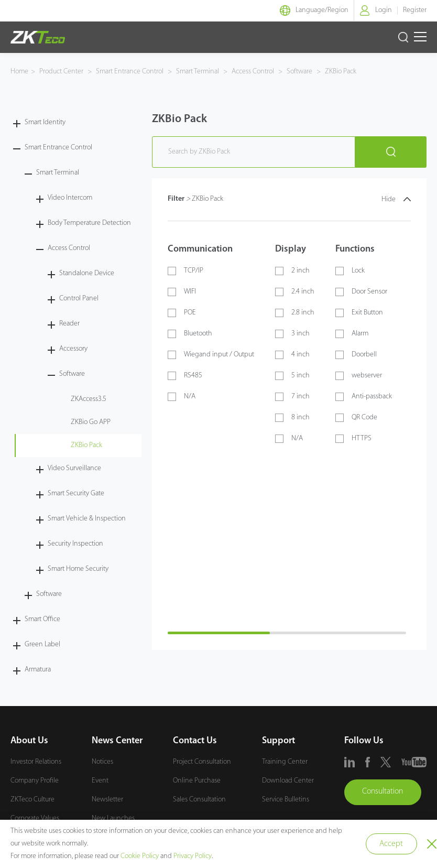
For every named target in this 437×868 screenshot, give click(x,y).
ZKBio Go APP (91, 422)
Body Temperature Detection (89, 223)
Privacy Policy (193, 856)
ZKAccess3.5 (89, 399)
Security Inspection (75, 544)
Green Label (42, 644)
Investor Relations (36, 762)
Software (299, 72)
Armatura (38, 670)
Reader (69, 324)
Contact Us (195, 741)
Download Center (288, 781)
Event (100, 781)
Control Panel (79, 299)
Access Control (253, 72)
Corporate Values (35, 818)
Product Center (62, 72)
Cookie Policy (140, 856)
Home (19, 72)
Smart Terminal (198, 72)
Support (278, 741)
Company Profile (35, 781)
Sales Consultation (199, 800)
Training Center (285, 762)
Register (415, 10)
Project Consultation (202, 762)
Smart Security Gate (76, 493)
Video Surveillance (74, 468)
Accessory (73, 349)
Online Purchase (197, 781)
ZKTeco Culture (32, 800)
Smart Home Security (78, 569)
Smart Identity (45, 122)
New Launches (113, 818)
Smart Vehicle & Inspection (87, 519)
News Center (117, 741)
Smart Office (42, 619)
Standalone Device (87, 273)
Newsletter (107, 800)
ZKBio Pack (340, 72)
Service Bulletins (286, 800)
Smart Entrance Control (130, 72)
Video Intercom (70, 198)
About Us (29, 741)
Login (384, 10)
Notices (102, 762)
